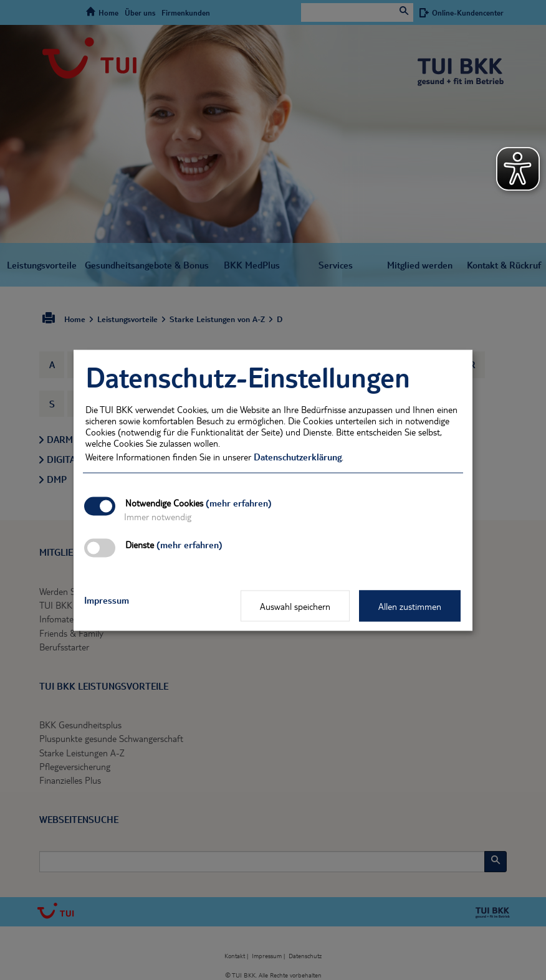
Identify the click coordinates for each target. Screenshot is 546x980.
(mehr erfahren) (239, 502)
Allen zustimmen (410, 606)
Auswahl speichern (295, 606)
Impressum (107, 599)
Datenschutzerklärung (298, 456)
